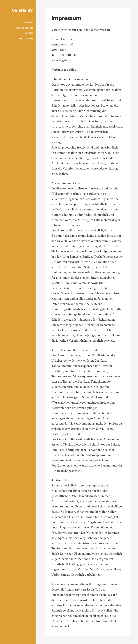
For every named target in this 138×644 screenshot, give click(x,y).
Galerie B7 (22, 10)
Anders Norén (24, 604)
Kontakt (28, 33)
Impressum (26, 38)
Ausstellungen (24, 28)
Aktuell (28, 22)
